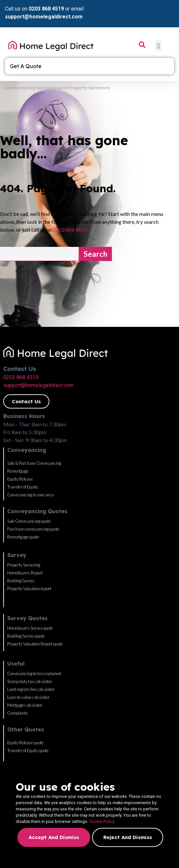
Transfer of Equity (23, 487)
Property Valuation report (29, 589)
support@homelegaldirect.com (44, 17)
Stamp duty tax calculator (30, 681)
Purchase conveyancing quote (33, 529)
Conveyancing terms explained (34, 673)
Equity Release (20, 479)
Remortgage (18, 471)
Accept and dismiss (54, 837)
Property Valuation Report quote (35, 644)
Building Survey (21, 581)
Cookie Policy (102, 821)
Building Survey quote (26, 636)
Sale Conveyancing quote (29, 521)
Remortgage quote (23, 537)
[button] (158, 46)
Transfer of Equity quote (28, 750)
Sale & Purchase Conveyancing (34, 463)
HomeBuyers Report (25, 573)
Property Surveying (24, 565)
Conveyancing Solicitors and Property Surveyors (57, 88)
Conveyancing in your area (30, 495)
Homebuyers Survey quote (30, 628)
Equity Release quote (25, 743)
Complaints (18, 713)
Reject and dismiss (128, 837)
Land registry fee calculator (31, 689)
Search (95, 254)
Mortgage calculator (25, 705)
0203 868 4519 (46, 9)
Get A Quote (27, 66)
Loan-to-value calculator (28, 697)
